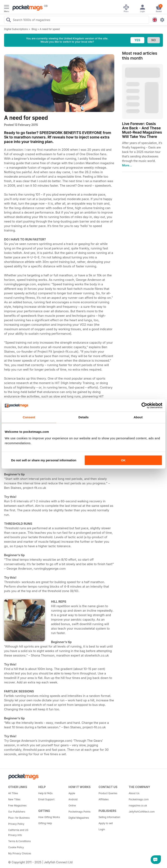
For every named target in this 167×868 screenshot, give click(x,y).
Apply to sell (106, 823)
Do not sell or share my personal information (44, 460)
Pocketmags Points (79, 812)
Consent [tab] (29, 417)
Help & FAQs (46, 793)
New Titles (14, 799)
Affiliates (104, 799)
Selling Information (109, 817)
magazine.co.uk (138, 805)
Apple (72, 793)
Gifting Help (45, 823)
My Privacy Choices (20, 853)
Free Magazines (17, 805)
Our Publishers (17, 812)
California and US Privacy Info (18, 833)
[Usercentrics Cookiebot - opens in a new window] (144, 405)
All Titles (13, 793)
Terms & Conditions (19, 841)
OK (123, 460)
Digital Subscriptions (16, 29)
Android (73, 799)
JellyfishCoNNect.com (142, 812)
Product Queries (108, 793)
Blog (34, 29)
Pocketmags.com (139, 799)
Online (72, 805)
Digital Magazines (79, 818)
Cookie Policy (16, 847)
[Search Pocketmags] (8, 20)
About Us (134, 793)
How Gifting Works (49, 817)
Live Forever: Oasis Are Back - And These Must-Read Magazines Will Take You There (142, 130)
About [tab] (138, 417)
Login (102, 829)
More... (127, 165)
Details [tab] (83, 417)
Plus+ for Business (19, 818)
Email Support (46, 799)
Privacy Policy (16, 824)
